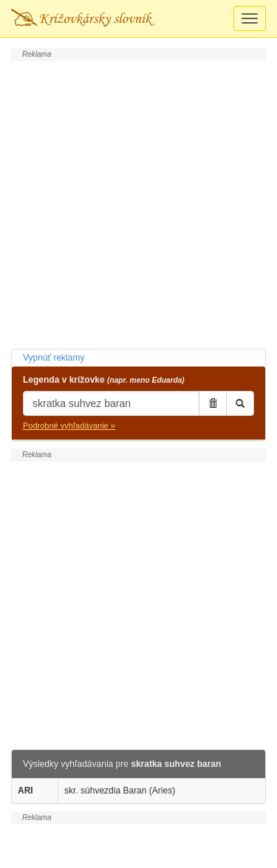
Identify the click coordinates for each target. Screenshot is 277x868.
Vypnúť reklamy (54, 358)
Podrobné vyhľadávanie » (69, 426)
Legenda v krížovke (104, 380)
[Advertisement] (138, 203)
